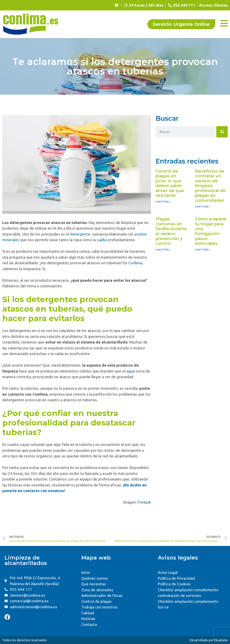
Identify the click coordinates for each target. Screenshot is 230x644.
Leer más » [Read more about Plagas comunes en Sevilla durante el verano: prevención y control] (163, 249)
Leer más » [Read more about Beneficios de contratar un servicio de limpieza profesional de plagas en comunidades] (203, 206)
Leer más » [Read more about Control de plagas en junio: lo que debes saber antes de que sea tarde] (163, 201)
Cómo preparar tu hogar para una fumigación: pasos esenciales (211, 231)
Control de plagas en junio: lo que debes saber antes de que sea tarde (170, 183)
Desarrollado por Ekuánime (209, 640)
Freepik (144, 502)
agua (131, 371)
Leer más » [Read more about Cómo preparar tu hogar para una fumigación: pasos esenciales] (203, 249)
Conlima (135, 263)
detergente (80, 234)
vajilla (102, 240)
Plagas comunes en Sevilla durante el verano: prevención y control (171, 231)
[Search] (222, 132)
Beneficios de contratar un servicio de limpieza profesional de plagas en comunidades (210, 186)
